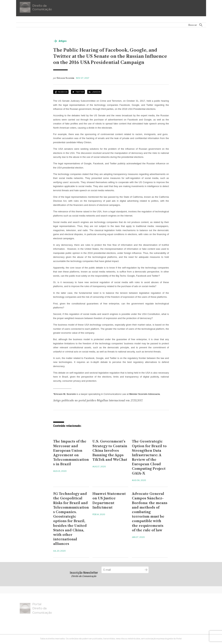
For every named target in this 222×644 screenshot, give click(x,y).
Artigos (63, 41)
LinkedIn (96, 92)
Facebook (63, 92)
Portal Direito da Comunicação (36, 608)
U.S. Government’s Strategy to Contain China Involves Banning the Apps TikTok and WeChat (110, 451)
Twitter (80, 92)
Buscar (193, 25)
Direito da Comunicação (36, 7)
